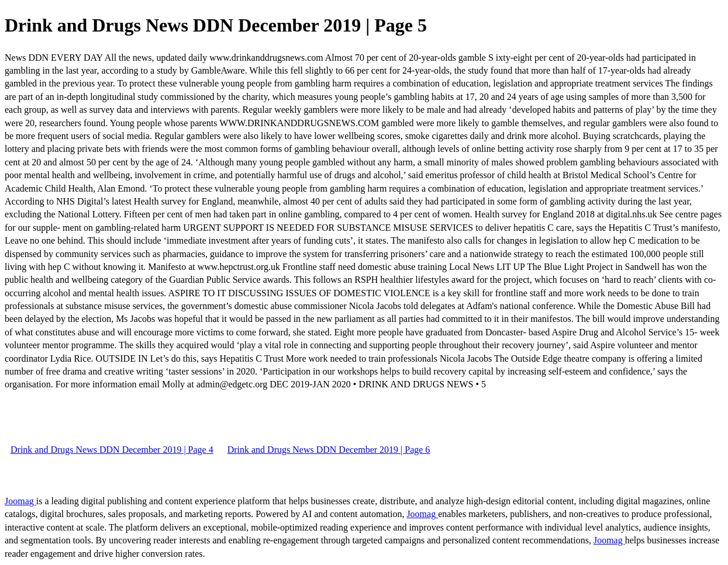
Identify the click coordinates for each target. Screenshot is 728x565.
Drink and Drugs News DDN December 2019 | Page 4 (112, 450)
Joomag (20, 501)
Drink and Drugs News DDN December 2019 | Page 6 (329, 450)
